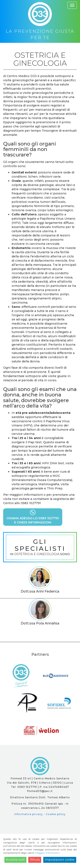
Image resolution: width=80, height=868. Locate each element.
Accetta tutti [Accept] (15, 860)
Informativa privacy (29, 814)
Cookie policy (56, 814)
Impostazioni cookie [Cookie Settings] (60, 860)
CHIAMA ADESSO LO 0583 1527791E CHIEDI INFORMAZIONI (33, 517)
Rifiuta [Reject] (35, 860)
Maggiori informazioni (48, 853)
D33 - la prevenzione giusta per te (40, 766)
